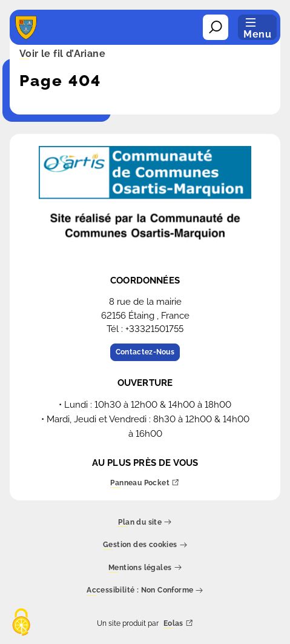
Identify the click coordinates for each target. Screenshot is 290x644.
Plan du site (145, 523)
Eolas (178, 624)
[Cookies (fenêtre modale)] (21, 623)
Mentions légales (145, 568)
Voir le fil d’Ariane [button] (62, 55)
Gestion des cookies (145, 546)
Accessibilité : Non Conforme (145, 591)
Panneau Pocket (145, 483)
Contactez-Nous (145, 352)
